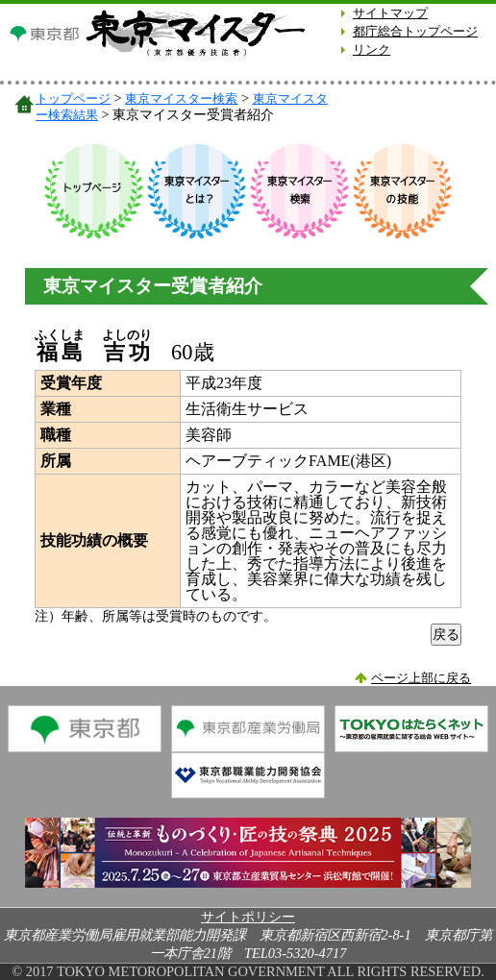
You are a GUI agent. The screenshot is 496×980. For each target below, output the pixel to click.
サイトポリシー (248, 917)
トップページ (73, 98)
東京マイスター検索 (181, 98)
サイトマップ (390, 13)
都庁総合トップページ (415, 32)
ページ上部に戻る (421, 678)
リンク (372, 50)
